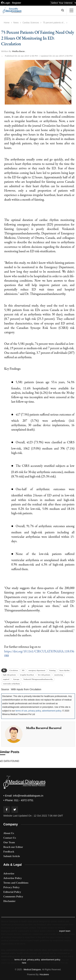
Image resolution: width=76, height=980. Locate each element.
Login (6, 3)
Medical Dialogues (32, 970)
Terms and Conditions (16, 883)
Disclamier (9, 901)
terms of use (21, 711)
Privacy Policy (11, 887)
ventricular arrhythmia (11, 684)
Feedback (9, 852)
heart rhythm (65, 670)
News (16, 23)
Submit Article (12, 856)
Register (17, 3)
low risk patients (44, 675)
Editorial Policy (12, 892)
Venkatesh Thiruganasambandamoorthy (38, 679)
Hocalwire (44, 975)
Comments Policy (13, 897)
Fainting (52, 670)
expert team (65, 931)
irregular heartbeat (27, 675)
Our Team (9, 842)
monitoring (59, 675)
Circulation (14, 670)
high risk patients (10, 675)
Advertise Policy (13, 878)
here (24, 963)
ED (23, 670)
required (6, 679)
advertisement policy (52, 711)
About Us (9, 833)
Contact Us (10, 838)
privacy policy (35, 711)
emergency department (37, 670)
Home (7, 23)
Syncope (16, 679)
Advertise (9, 874)
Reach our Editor (13, 847)
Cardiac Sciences (31, 23)
